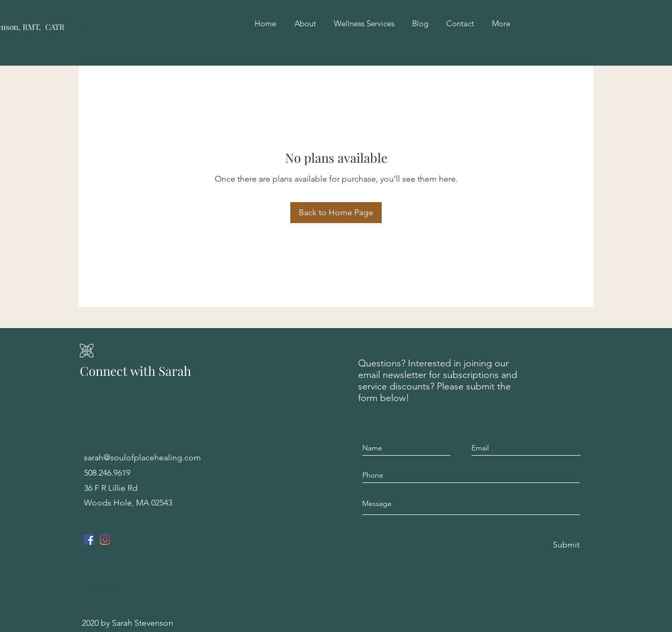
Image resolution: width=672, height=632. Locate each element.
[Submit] (565, 545)
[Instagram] (105, 540)
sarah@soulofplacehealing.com (143, 457)
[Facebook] (89, 540)
